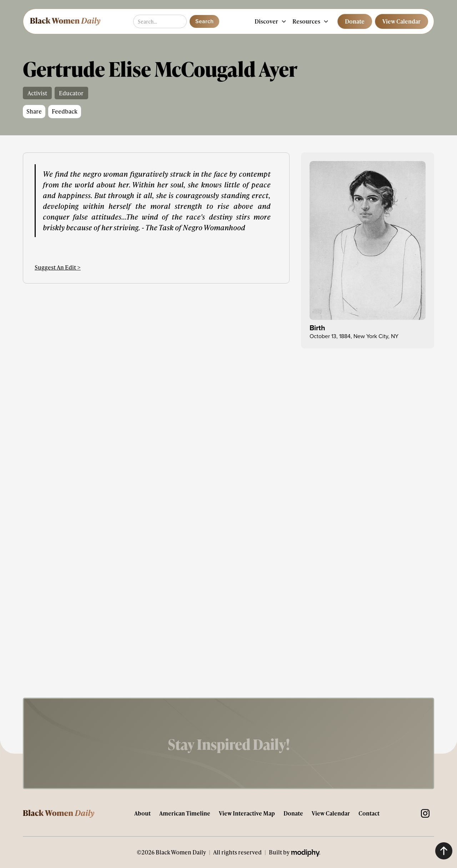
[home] (65, 21)
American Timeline (185, 813)
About (142, 813)
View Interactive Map (247, 813)
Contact (369, 813)
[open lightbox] (368, 241)
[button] (271, 21)
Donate (293, 813)
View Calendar (331, 813)
